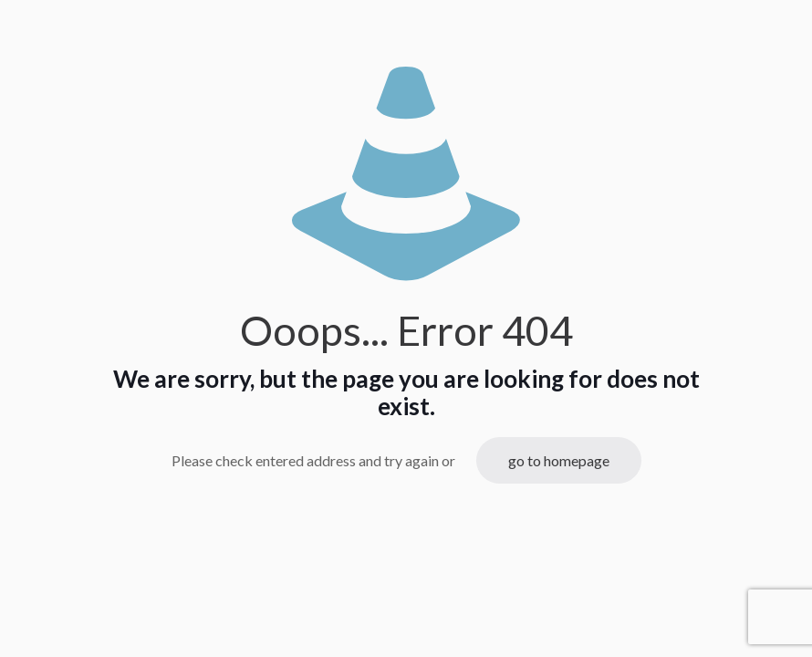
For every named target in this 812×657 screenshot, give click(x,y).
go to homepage (559, 460)
